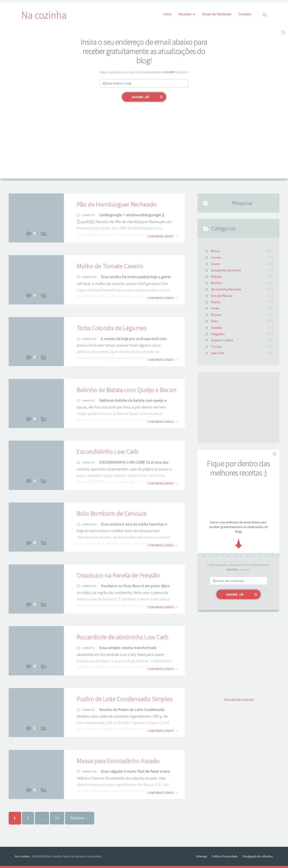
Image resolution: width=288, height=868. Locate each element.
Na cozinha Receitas (226, 289)
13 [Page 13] (57, 818)
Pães (44, 235)
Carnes (44, 606)
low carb (44, 482)
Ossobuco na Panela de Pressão (118, 575)
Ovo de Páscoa (222, 296)
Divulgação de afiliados (258, 856)
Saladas (217, 327)
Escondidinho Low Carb (108, 451)
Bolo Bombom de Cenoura (112, 513)
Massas (44, 791)
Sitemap (202, 856)
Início (167, 14)
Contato (245, 14)
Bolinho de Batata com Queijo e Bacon (127, 390)
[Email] (144, 83)
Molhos (44, 297)
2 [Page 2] (28, 818)
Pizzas (216, 315)
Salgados (44, 420)
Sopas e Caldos (222, 340)
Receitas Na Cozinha (239, 700)
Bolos (44, 544)
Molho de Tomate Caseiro (110, 266)
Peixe (215, 308)
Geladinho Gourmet (226, 270)
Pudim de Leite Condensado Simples (125, 699)
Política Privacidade (225, 856)
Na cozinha (22, 856)
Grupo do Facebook (217, 14)
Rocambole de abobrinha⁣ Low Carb (123, 637)
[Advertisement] (144, 145)
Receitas (185, 14)
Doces (44, 729)
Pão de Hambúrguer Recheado (117, 204)
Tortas (44, 358)
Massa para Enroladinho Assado (118, 761)
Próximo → (80, 818)
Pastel (216, 302)
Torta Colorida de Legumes (112, 328)
